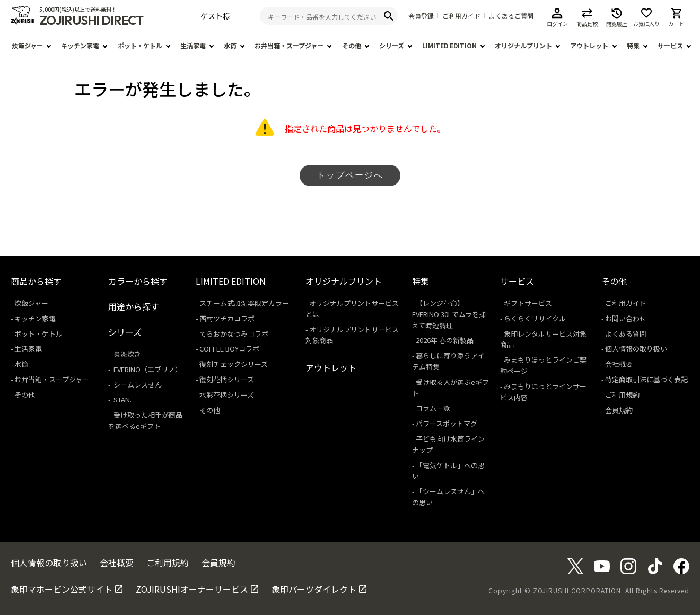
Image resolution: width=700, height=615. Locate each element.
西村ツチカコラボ (227, 318)
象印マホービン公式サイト (62, 589)
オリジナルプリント (523, 45)
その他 (352, 45)
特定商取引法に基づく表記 (646, 379)
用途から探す (134, 306)
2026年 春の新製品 (445, 340)
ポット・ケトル (140, 45)
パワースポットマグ (447, 423)
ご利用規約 (622, 395)
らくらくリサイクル (535, 318)
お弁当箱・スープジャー (289, 45)
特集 (633, 45)
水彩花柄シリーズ (227, 395)
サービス (670, 45)
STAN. (122, 399)
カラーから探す (138, 281)
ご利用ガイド (461, 16)
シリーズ (392, 45)
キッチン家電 (80, 45)
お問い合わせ (626, 318)
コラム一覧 (433, 408)
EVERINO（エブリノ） (147, 369)
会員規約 (619, 410)
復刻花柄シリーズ (227, 379)
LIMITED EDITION (449, 45)
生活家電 (193, 45)
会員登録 (421, 16)
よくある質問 (626, 334)
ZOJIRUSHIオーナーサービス (192, 589)
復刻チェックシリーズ (234, 364)
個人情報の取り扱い (636, 349)
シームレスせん (137, 385)
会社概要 (619, 364)
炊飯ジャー (27, 45)
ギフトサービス (528, 303)
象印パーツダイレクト (314, 589)
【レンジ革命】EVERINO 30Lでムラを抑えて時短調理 (449, 314)
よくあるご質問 (511, 16)
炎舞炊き (126, 354)
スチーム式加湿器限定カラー (244, 303)
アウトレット (589, 45)
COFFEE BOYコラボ (229, 349)
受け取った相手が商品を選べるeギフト (145, 420)
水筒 (230, 45)
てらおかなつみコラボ (234, 334)
